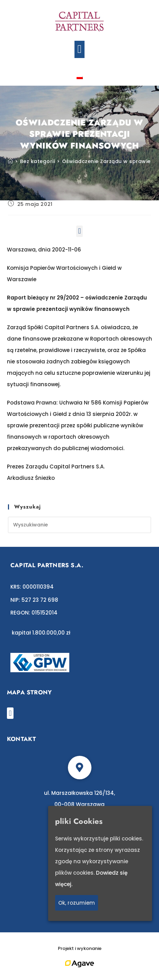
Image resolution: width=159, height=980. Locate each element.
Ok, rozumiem (77, 903)
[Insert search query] (79, 525)
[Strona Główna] (11, 161)
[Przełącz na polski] (80, 77)
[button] (79, 49)
